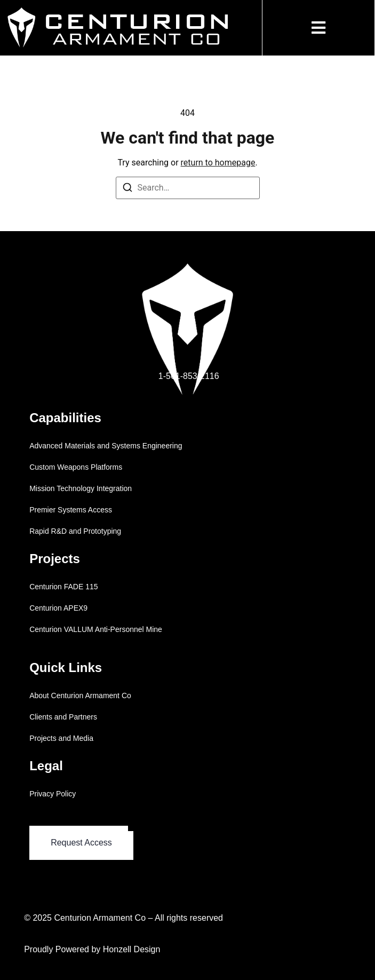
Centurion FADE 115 (63, 587)
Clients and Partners (63, 717)
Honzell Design (132, 949)
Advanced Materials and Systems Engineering (106, 446)
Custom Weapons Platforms (76, 467)
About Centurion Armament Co (80, 696)
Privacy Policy (53, 794)
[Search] (127, 189)
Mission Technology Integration (81, 488)
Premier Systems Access (71, 510)
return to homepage (218, 163)
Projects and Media (61, 738)
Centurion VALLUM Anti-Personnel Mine (96, 629)
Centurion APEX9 (58, 608)
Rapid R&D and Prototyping (75, 531)
